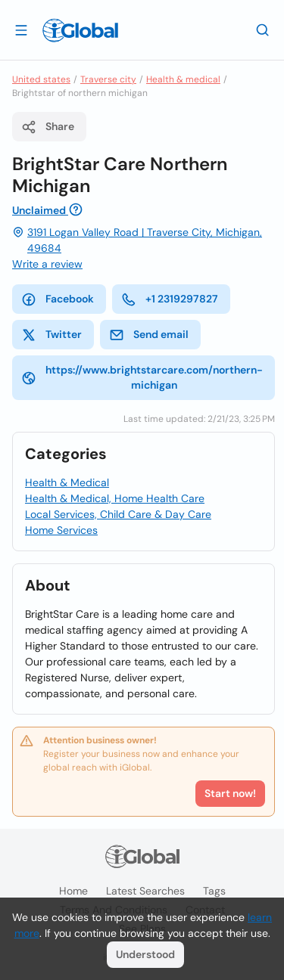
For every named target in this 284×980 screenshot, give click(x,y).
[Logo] (80, 30)
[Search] (263, 29)
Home (73, 891)
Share (48, 127)
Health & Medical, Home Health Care (115, 498)
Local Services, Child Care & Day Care (118, 514)
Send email (149, 335)
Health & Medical (67, 482)
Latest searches (145, 891)
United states (41, 79)
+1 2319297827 (170, 299)
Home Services (61, 530)
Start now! (230, 793)
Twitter (51, 335)
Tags (214, 891)
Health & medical (183, 79)
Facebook (58, 299)
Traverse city (108, 79)
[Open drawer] (21, 29)
